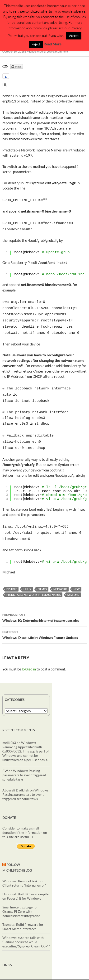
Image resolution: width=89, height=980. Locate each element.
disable (12, 578)
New (77, 578)
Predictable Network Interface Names (34, 584)
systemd (73, 584)
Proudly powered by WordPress (64, 974)
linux (27, 578)
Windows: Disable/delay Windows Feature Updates (44, 623)
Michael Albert (36, 51)
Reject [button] (36, 44)
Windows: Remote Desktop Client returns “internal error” (24, 872)
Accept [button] (74, 36)
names (42, 578)
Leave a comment (57, 51)
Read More (53, 44)
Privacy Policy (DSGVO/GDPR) (22, 974)
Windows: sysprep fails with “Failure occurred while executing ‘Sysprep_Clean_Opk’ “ (26, 931)
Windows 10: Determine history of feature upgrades (44, 606)
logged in (29, 658)
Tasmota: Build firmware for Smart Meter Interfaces (23, 916)
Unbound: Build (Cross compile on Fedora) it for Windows (25, 885)
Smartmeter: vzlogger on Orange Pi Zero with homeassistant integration (21, 900)
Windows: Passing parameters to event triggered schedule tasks (24, 764)
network (60, 578)
